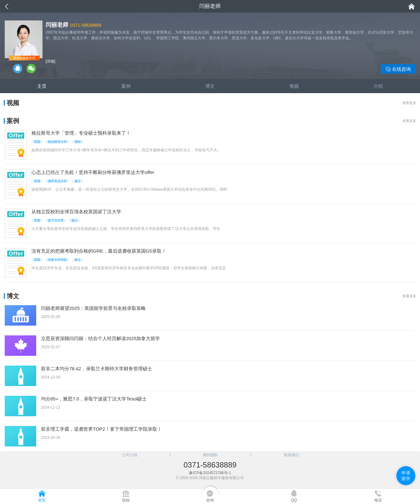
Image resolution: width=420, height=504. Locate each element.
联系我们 (292, 455)
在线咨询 (398, 69)
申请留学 (406, 476)
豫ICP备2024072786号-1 (210, 473)
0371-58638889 (86, 25)
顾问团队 (211, 455)
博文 (210, 86)
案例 (126, 86)
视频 (294, 86)
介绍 (378, 86)
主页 (42, 86)
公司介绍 (130, 455)
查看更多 (409, 103)
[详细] (51, 61)
